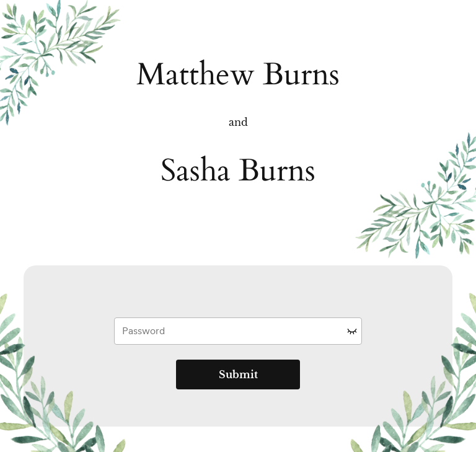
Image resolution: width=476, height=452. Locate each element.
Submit (238, 374)
